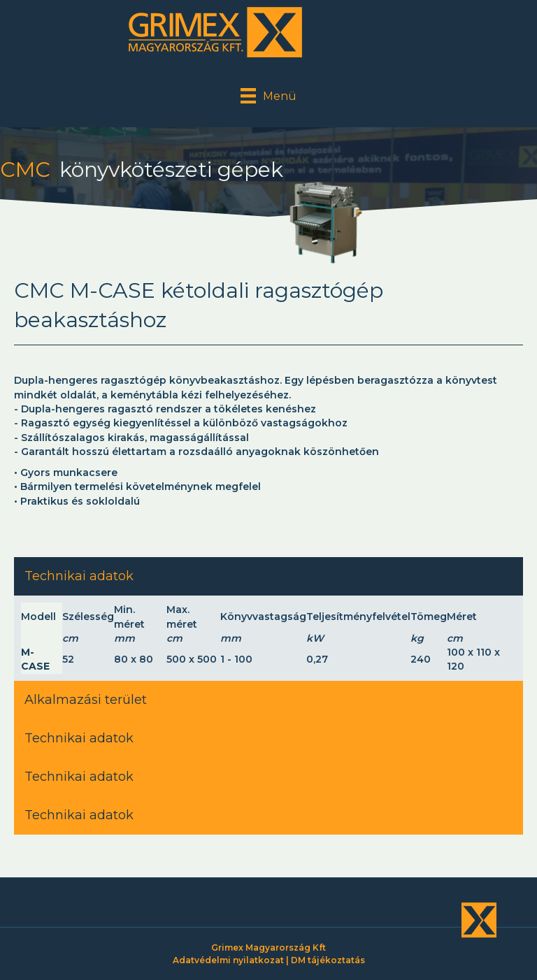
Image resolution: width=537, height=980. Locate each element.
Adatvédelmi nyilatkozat (228, 960)
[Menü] (268, 96)
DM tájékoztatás (328, 960)
